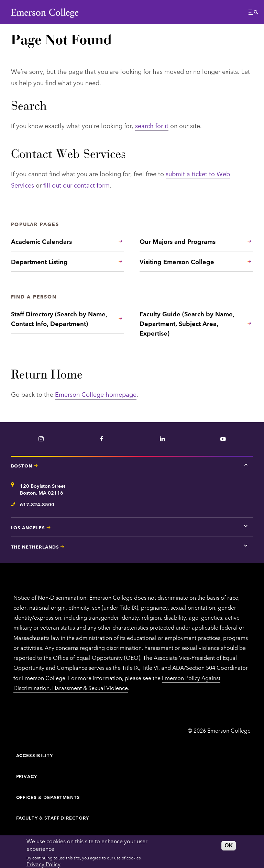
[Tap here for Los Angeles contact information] (246, 526)
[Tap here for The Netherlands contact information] (246, 545)
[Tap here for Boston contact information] (246, 464)
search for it (152, 125)
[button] (253, 14)
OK (229, 846)
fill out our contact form (76, 185)
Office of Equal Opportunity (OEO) (97, 657)
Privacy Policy (43, 864)
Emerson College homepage (96, 394)
